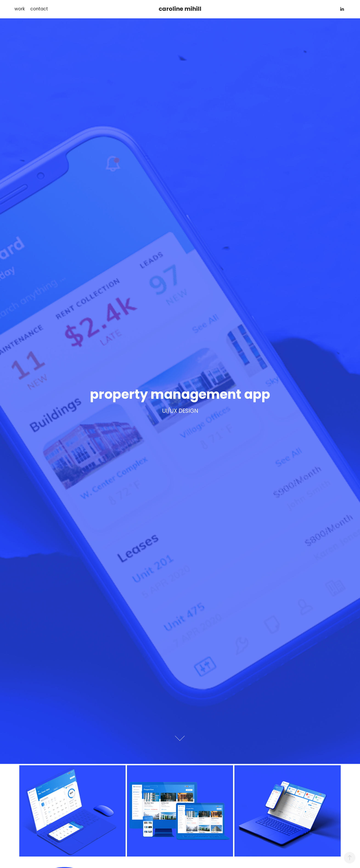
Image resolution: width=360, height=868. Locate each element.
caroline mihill (180, 9)
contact (39, 9)
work (20, 9)
